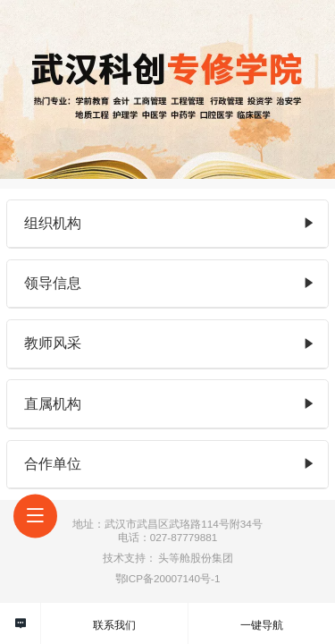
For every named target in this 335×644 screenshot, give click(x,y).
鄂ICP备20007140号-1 (168, 578)
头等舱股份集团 (196, 558)
